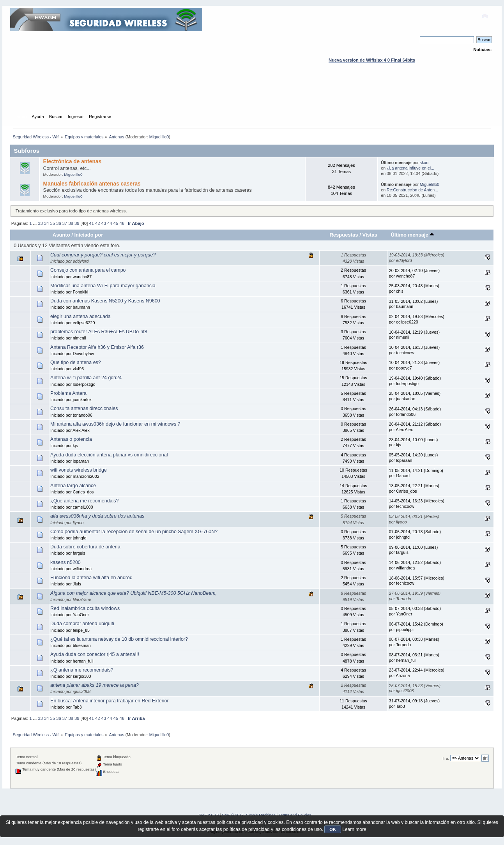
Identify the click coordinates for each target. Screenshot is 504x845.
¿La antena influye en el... (410, 168)
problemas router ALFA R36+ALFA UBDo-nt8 (99, 332)
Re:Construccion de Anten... (412, 190)
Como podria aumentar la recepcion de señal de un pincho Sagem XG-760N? (134, 532)
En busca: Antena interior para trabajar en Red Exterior (110, 701)
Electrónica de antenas (72, 162)
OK (333, 829)
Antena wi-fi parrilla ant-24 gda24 (86, 378)
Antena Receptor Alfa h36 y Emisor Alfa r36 (97, 347)
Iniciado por (89, 235)
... (35, 223)
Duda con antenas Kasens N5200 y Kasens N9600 (105, 301)
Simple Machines (261, 815)
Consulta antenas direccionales (84, 408)
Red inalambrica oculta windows (85, 608)
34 (46, 223)
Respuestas (344, 235)
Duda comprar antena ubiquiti (82, 624)
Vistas (370, 235)
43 (104, 223)
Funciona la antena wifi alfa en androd (91, 578)
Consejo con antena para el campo (88, 270)
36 (58, 223)
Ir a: (446, 758)
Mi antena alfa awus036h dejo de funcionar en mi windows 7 (115, 424)
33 (40, 223)
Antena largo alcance (73, 486)
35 (53, 223)
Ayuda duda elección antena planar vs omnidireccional (109, 455)
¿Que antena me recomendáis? (84, 501)
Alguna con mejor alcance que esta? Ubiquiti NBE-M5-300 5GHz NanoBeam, (134, 593)
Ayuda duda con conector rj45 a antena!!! (95, 654)
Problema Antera (68, 393)
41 (91, 223)
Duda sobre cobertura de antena (85, 547)
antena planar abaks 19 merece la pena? (95, 685)
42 (97, 223)
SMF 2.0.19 (209, 815)
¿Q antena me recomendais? (82, 670)
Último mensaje (412, 235)
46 (122, 223)
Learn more (354, 829)
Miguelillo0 (159, 137)
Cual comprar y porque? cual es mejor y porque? (103, 255)
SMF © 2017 (233, 815)
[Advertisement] (252, 95)
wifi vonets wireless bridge (79, 470)
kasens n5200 (65, 562)
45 (116, 223)
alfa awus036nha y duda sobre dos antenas (97, 516)
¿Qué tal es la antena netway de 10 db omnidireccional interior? (119, 639)
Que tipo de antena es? (76, 362)
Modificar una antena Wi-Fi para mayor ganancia (103, 286)
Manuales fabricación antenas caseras (92, 184)
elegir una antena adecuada (80, 316)
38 (71, 223)
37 (65, 223)
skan (424, 163)
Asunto (61, 235)
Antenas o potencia (71, 439)
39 (77, 223)
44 (110, 223)
